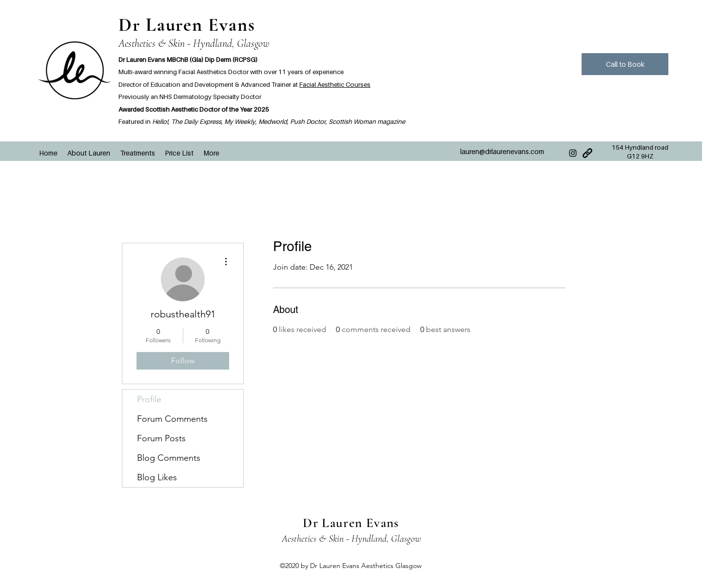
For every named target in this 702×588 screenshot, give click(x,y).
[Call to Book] (625, 64)
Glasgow (406, 539)
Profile (149, 399)
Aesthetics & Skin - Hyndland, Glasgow (194, 43)
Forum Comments (172, 419)
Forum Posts (161, 438)
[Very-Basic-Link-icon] (587, 153)
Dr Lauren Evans (187, 25)
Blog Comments (169, 458)
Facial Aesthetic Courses (335, 84)
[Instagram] (573, 153)
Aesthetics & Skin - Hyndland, (336, 539)
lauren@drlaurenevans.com (502, 151)
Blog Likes (157, 477)
